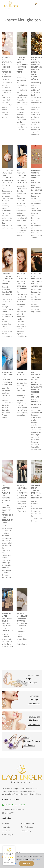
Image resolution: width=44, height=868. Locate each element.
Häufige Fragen (7, 834)
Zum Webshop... (27, 827)
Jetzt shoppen (31, 683)
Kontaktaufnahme (28, 823)
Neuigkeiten (6, 827)
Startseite (5, 823)
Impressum (6, 831)
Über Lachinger (27, 831)
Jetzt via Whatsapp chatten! (15, 805)
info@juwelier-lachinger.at (14, 809)
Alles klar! (27, 863)
